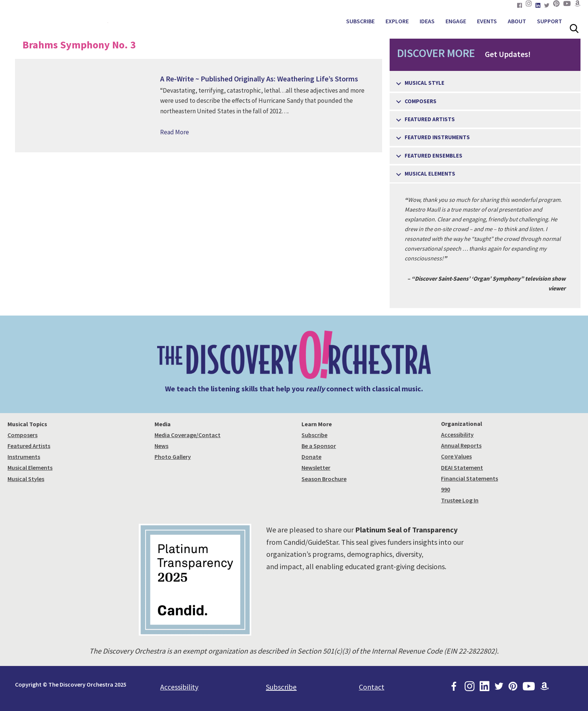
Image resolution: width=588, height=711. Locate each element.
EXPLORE (397, 21)
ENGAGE (456, 21)
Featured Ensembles (433, 156)
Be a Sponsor (319, 446)
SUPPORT (550, 21)
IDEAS (427, 21)
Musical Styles (26, 479)
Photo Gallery (173, 457)
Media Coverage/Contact (187, 435)
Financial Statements (469, 478)
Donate (311, 457)
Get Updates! (460, 53)
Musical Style (424, 83)
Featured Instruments (437, 137)
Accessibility (457, 434)
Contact (372, 687)
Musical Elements (430, 174)
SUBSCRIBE (360, 21)
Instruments (24, 457)
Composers (421, 101)
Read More (175, 132)
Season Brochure (324, 479)
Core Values (456, 456)
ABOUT (517, 21)
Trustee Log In (460, 500)
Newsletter (316, 467)
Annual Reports (461, 445)
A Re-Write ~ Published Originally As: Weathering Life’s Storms (259, 79)
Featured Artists (430, 119)
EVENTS (487, 21)
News (161, 446)
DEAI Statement (462, 467)
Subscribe (314, 435)
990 (445, 489)
